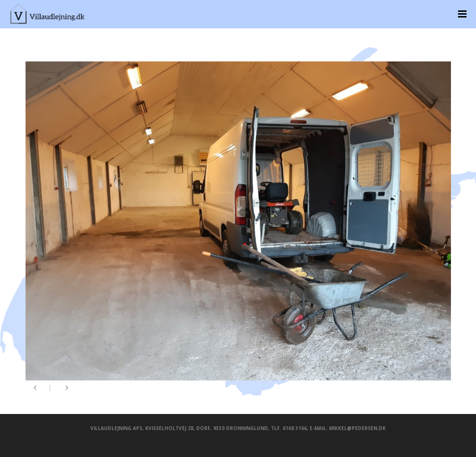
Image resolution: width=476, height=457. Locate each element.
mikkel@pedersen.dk (357, 428)
